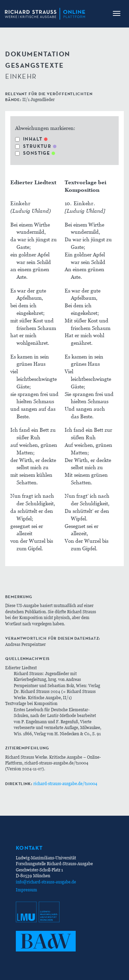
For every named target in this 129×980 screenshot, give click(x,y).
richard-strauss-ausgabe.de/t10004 (65, 784)
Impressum (26, 890)
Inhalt (29, 139)
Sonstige (33, 153)
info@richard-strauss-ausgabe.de (46, 882)
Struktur (33, 146)
